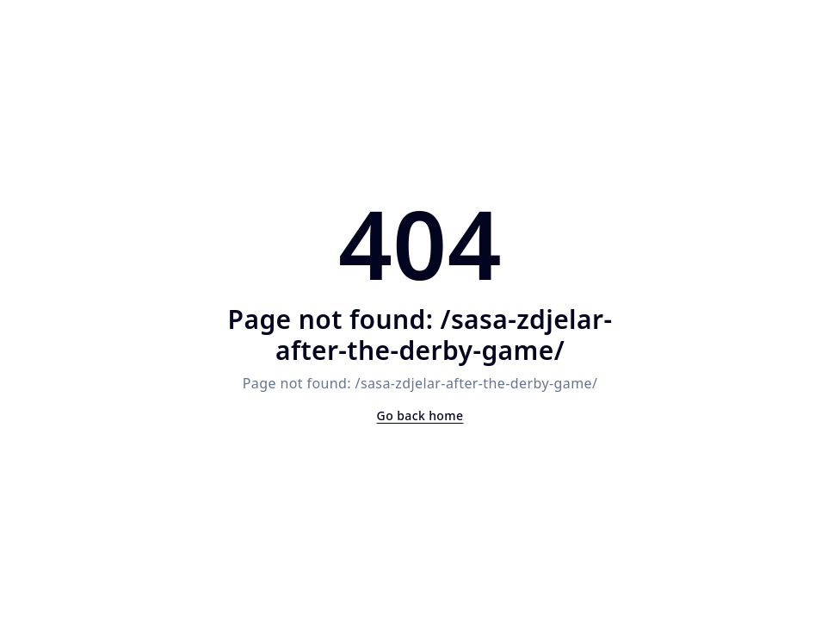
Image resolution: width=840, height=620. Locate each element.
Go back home (420, 415)
